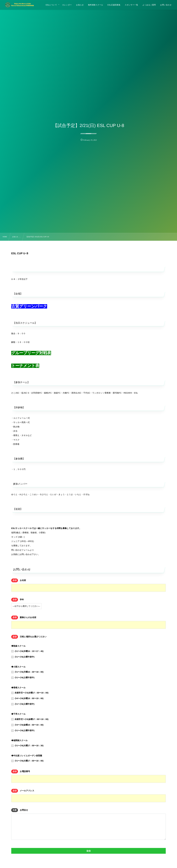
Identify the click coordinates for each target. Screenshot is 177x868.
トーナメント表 (25, 366)
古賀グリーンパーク (29, 306)
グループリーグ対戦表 (31, 353)
